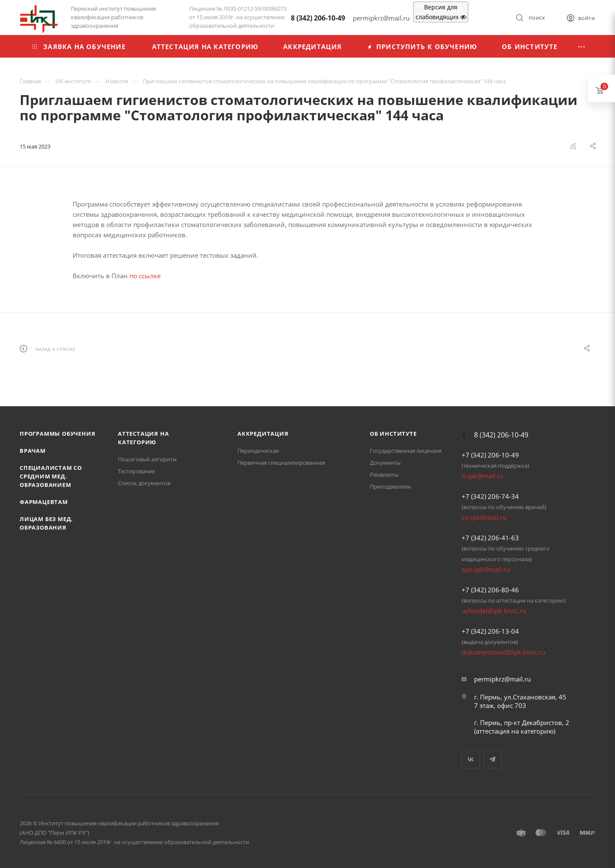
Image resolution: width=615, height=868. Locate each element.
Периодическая (258, 451)
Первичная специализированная (281, 463)
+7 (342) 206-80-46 (490, 590)
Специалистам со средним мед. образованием (51, 476)
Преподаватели (390, 486)
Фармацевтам (44, 502)
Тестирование (136, 471)
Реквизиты (384, 475)
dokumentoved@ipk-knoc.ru (504, 652)
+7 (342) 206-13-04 (490, 631)
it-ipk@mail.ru (482, 476)
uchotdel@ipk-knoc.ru (494, 611)
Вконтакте (471, 759)
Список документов (144, 483)
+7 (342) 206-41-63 (490, 538)
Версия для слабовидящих (441, 12)
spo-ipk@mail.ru (486, 569)
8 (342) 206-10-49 (318, 18)
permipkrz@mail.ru (502, 679)
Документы (385, 463)
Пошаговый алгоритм (147, 459)
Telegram (493, 759)
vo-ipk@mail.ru (484, 517)
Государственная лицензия (406, 451)
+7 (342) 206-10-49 (490, 455)
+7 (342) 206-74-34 (490, 496)
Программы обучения (57, 434)
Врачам (33, 451)
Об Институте (393, 434)
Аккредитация (263, 434)
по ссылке (145, 276)
